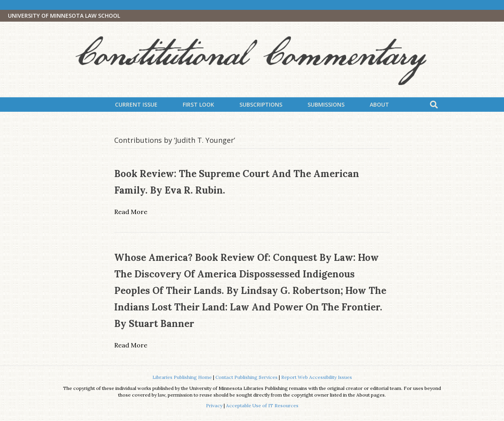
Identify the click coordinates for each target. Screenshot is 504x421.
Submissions (326, 104)
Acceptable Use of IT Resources (262, 405)
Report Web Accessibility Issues (317, 377)
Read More (131, 212)
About (379, 104)
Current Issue (136, 104)
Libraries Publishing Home (182, 377)
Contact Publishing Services (246, 377)
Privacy (214, 405)
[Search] (434, 105)
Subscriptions (261, 104)
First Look (198, 104)
